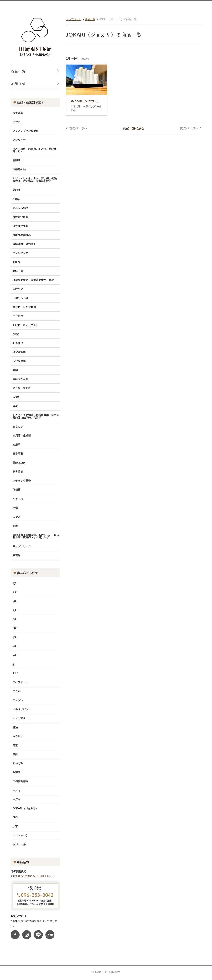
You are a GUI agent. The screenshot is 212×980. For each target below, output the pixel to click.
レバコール (19, 844)
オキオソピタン (22, 709)
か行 (15, 592)
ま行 (15, 637)
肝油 (15, 727)
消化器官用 (19, 352)
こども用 (18, 316)
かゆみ (17, 199)
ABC (15, 673)
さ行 (15, 601)
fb (15, 935)
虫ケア (17, 517)
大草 (15, 826)
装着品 (17, 555)
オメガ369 (19, 718)
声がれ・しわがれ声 (24, 307)
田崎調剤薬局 (20, 781)
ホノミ (17, 790)
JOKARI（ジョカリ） (25, 808)
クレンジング (20, 253)
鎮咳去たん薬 (20, 379)
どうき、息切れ (22, 388)
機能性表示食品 (22, 235)
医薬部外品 (19, 169)
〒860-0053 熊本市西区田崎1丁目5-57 (33, 876)
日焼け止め (19, 463)
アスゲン (18, 700)
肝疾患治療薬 (20, 217)
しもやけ (18, 343)
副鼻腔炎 (18, 472)
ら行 (15, 655)
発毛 (15, 406)
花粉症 (17, 190)
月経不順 (18, 271)
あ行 (15, 583)
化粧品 (17, 262)
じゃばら (18, 763)
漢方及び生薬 (20, 226)
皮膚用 (17, 445)
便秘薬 (17, 490)
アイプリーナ (20, 682)
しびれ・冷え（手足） (26, 325)
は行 (15, 628)
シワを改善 (19, 361)
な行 (15, 619)
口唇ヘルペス (20, 298)
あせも (17, 122)
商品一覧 (90, 19)
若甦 (15, 754)
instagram (27, 935)
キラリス (18, 736)
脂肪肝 (17, 334)
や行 (15, 646)
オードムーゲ (20, 835)
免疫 (15, 526)
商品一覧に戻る (134, 128)
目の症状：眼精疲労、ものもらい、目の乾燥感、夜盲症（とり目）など (36, 536)
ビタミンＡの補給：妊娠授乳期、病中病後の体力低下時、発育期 (36, 416)
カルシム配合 (20, 208)
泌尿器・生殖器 (22, 436)
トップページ (74, 19)
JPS (15, 817)
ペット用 (18, 499)
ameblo (50, 935)
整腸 (15, 370)
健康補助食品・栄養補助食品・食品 (33, 280)
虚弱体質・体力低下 (24, 244)
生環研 (17, 772)
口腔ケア (18, 289)
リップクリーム (22, 546)
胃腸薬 (17, 160)
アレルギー (19, 140)
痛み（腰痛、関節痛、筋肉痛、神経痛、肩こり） (36, 150)
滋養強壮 (18, 113)
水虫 (15, 508)
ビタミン (18, 427)
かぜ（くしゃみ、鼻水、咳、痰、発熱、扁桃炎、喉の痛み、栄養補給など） (36, 180)
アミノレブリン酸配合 (26, 131)
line (38, 935)
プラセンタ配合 (22, 481)
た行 (15, 610)
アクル (17, 691)
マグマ (17, 799)
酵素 (15, 745)
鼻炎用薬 (18, 454)
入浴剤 (17, 397)
